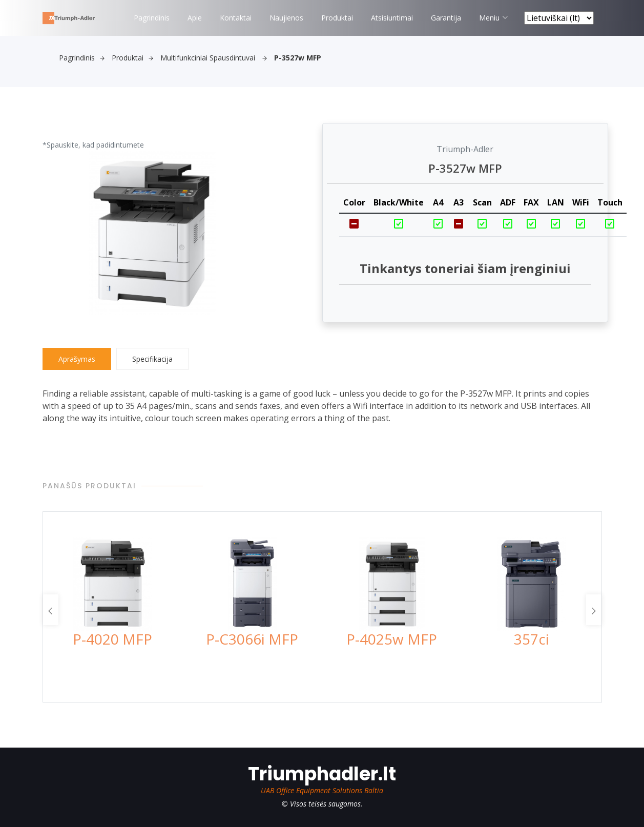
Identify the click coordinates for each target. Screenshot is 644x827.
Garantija (446, 18)
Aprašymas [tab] (77, 359)
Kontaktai (236, 18)
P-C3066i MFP (252, 639)
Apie (195, 18)
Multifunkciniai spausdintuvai (214, 58)
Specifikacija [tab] (152, 359)
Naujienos (286, 18)
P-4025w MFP (392, 639)
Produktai (337, 18)
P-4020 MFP (112, 639)
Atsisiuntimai (392, 18)
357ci (532, 639)
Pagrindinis (152, 18)
